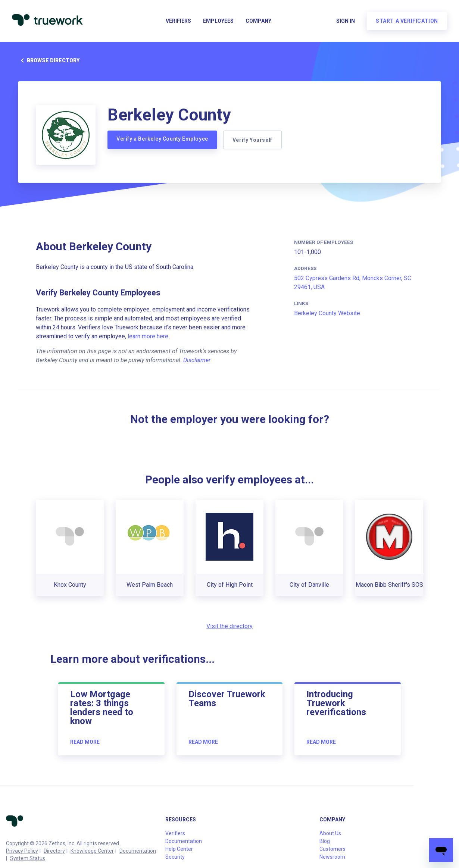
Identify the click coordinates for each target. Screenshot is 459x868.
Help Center (179, 849)
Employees (218, 21)
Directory (54, 851)
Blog (325, 841)
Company (258, 21)
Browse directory (49, 60)
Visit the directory (229, 626)
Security (175, 857)
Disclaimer (197, 360)
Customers (332, 849)
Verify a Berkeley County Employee (162, 139)
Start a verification (407, 21)
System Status (28, 858)
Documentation (138, 851)
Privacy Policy (22, 851)
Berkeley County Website (327, 313)
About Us (330, 833)
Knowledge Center (92, 851)
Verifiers (178, 21)
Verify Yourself (252, 140)
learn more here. (149, 336)
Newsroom (332, 857)
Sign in (346, 21)
